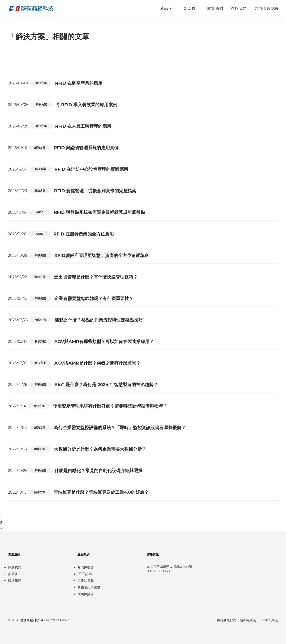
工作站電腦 (86, 581)
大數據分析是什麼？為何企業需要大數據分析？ (100, 449)
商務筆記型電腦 (89, 587)
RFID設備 (85, 574)
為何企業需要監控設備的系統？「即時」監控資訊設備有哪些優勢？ (120, 428)
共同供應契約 (266, 8)
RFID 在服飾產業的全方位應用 (84, 234)
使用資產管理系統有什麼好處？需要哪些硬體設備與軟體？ (110, 406)
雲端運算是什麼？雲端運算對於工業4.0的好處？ (101, 492)
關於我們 (215, 8)
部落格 (190, 8)
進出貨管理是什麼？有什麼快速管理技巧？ (96, 277)
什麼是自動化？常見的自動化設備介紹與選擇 (98, 471)
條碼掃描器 (86, 567)
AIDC (40, 212)
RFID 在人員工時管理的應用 (83, 126)
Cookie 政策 (269, 620)
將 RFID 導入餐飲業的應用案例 (86, 105)
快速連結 (14, 554)
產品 (164, 8)
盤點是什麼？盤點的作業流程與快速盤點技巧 (99, 320)
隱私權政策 (248, 620)
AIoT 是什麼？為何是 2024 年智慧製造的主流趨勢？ (106, 385)
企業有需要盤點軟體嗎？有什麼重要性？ (94, 299)
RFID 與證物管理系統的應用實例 (86, 148)
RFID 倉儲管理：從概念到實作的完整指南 (95, 191)
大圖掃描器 (86, 594)
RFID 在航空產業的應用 (79, 83)
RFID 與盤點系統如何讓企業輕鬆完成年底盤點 (99, 212)
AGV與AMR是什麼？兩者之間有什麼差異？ (97, 363)
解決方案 (41, 83)
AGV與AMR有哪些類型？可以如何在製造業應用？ (104, 342)
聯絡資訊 (153, 554)
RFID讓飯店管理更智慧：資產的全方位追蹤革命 (101, 255)
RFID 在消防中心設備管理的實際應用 (91, 169)
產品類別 (83, 554)
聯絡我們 (239, 8)
